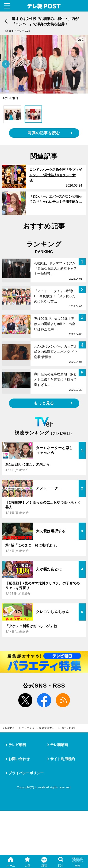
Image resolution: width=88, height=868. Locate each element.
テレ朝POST (44, 6)
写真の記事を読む (44, 133)
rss (63, 700)
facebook (44, 700)
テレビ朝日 (17, 745)
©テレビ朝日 (69, 728)
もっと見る (44, 403)
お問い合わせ (19, 759)
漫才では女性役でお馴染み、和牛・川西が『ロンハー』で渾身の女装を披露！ (50, 728)
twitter (25, 700)
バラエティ (28, 728)
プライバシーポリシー (26, 773)
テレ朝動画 (59, 745)
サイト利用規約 (63, 759)
